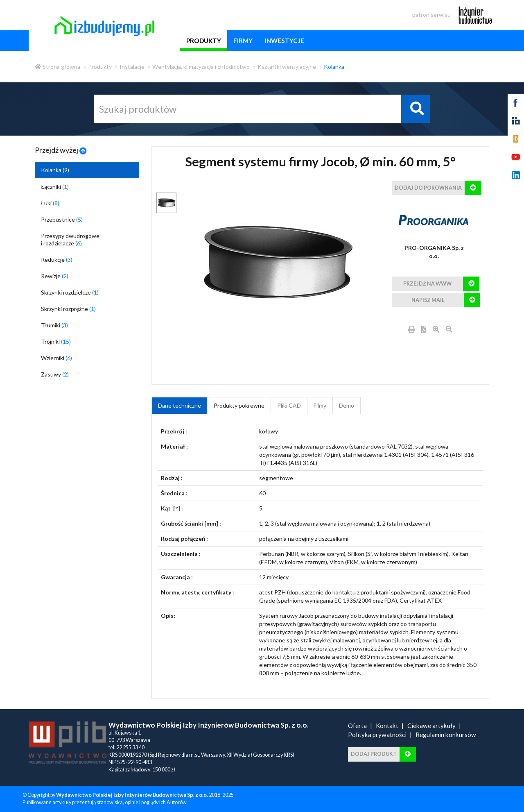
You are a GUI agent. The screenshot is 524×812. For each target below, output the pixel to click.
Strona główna (58, 67)
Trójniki (56, 341)
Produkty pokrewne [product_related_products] (239, 405)
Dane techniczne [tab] (180, 405)
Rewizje (55, 276)
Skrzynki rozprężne (68, 309)
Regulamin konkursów (446, 735)
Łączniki (55, 187)
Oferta (357, 726)
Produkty (100, 67)
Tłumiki (54, 325)
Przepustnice (62, 219)
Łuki (50, 203)
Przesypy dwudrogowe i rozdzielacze (70, 239)
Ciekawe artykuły (431, 726)
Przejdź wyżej (61, 150)
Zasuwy (55, 374)
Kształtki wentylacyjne (287, 67)
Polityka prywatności (377, 735)
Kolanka (334, 67)
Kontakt (387, 726)
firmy (243, 41)
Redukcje (57, 260)
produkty (204, 41)
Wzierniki (56, 358)
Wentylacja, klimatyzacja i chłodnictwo (201, 67)
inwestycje (285, 41)
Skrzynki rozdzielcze (70, 292)
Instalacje (132, 67)
